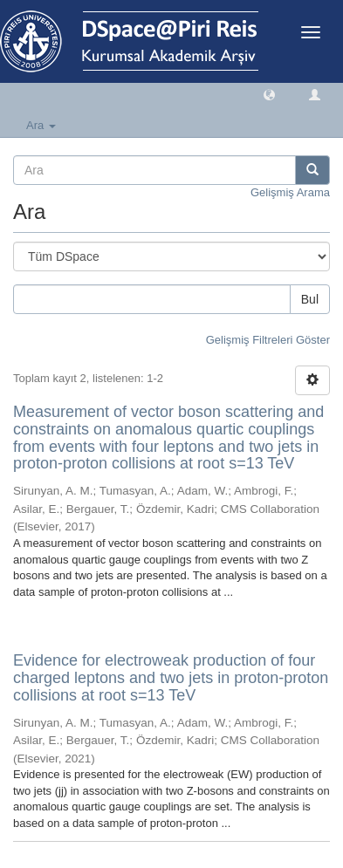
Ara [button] (41, 125)
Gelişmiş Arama (290, 192)
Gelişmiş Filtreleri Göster (268, 340)
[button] (269, 94)
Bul (310, 299)
